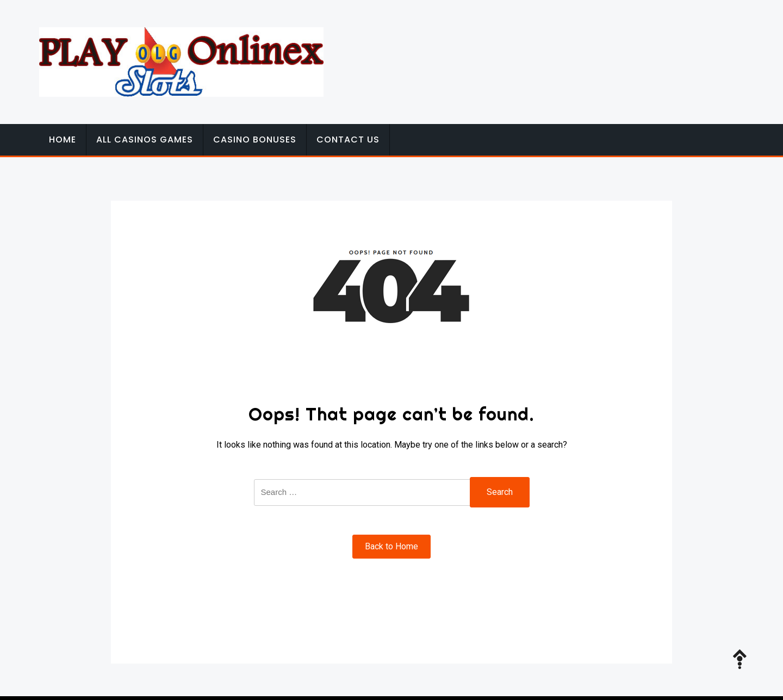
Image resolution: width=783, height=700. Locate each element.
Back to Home (391, 546)
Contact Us (348, 140)
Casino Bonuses (255, 140)
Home (63, 140)
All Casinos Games (145, 140)
